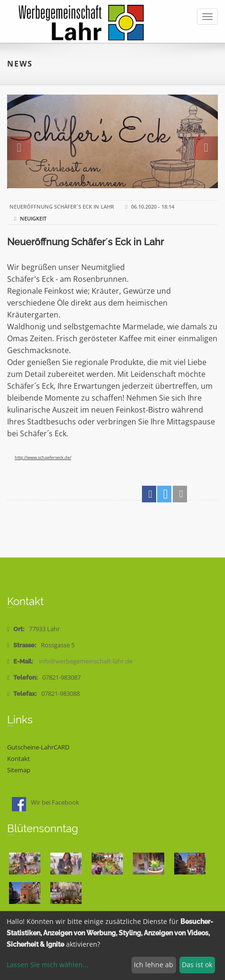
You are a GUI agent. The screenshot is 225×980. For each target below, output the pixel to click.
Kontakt (19, 759)
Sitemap (19, 770)
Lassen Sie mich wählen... (47, 965)
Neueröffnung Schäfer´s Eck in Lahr (85, 242)
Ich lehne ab (154, 965)
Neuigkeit (33, 218)
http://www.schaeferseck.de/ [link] (43, 457)
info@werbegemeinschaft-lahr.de (86, 661)
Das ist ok (197, 965)
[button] (149, 494)
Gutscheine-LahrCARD (38, 747)
